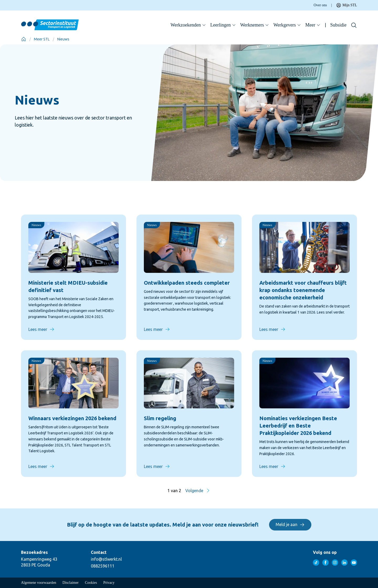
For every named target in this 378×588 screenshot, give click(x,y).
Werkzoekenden (188, 25)
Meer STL (42, 39)
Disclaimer (70, 583)
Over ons (320, 5)
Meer (313, 25)
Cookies (91, 583)
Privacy (109, 583)
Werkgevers (287, 25)
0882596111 (103, 566)
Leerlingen (223, 25)
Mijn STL (346, 5)
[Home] (24, 39)
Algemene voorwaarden (39, 583)
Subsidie (338, 25)
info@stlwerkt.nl (106, 559)
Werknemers (255, 25)
